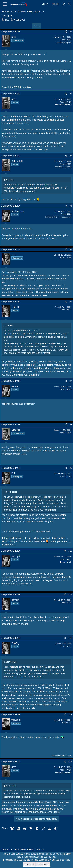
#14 (70, 762)
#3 (71, 156)
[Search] (69, 4)
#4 (71, 206)
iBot (7, 20)
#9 (71, 468)
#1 (71, 32)
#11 (70, 595)
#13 (70, 715)
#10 (70, 551)
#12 (70, 638)
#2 (71, 94)
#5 (71, 250)
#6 (71, 302)
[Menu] (5, 4)
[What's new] (64, 4)
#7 (71, 381)
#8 (71, 425)
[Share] (66, 32)
